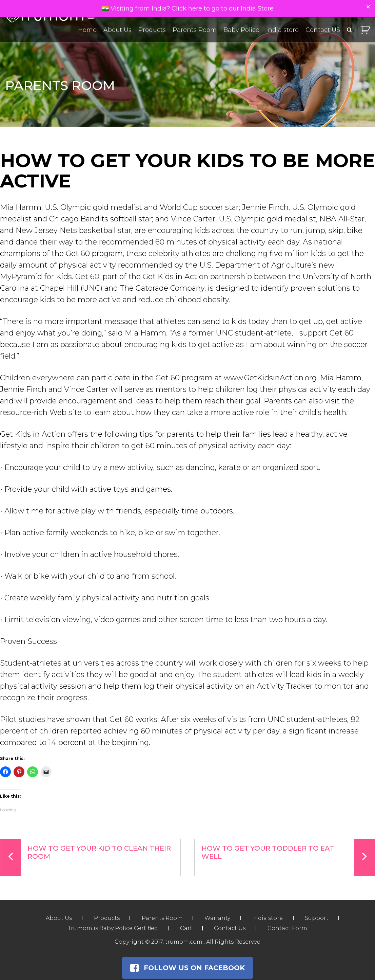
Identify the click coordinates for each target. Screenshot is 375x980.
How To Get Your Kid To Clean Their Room (86, 857)
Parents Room (195, 30)
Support (318, 918)
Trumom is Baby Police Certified (112, 929)
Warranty (218, 918)
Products (152, 30)
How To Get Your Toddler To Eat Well (288, 857)
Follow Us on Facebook (187, 968)
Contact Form (288, 929)
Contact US (323, 30)
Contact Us (230, 929)
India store (282, 30)
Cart (186, 929)
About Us (117, 30)
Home (87, 30)
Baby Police (241, 30)
